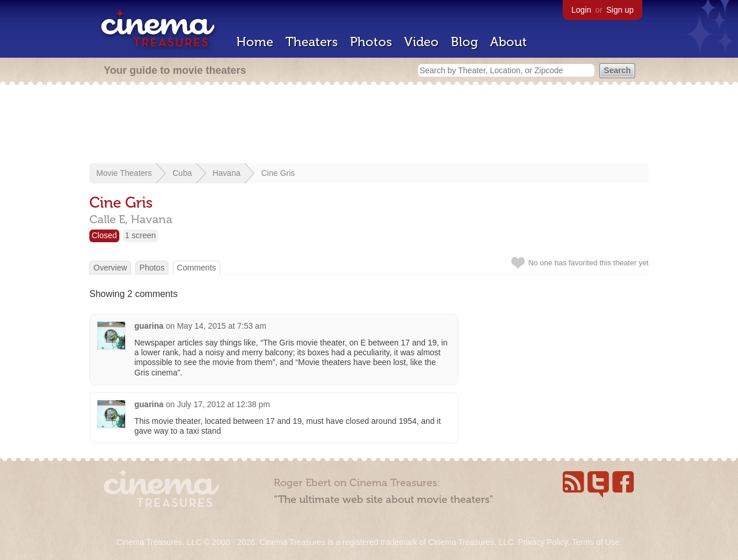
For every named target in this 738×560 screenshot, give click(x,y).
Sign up (620, 10)
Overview (110, 268)
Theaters (312, 42)
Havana (227, 173)
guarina (149, 326)
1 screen (141, 235)
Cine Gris (278, 173)
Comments (197, 268)
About (509, 42)
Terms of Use (596, 542)
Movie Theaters (124, 173)
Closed (104, 235)
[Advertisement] (369, 125)
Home (255, 42)
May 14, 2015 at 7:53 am (222, 326)
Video (421, 42)
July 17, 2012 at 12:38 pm (223, 404)
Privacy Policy (543, 542)
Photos (371, 42)
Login (581, 10)
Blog (464, 42)
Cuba (182, 173)
